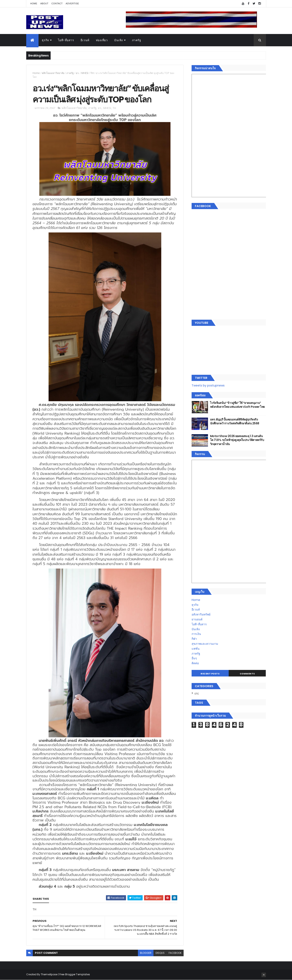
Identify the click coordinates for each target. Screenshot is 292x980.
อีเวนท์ (85, 40)
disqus (160, 953)
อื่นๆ (194, 658)
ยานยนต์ (197, 619)
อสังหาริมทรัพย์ (201, 614)
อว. (78, 73)
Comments (247, 674)
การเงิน (196, 634)
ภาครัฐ (137, 40)
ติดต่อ (195, 663)
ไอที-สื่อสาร (66, 40)
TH (92, 73)
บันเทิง (119, 40)
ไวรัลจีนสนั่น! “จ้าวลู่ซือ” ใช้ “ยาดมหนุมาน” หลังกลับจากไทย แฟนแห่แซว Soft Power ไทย (237, 405)
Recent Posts (210, 674)
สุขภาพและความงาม (205, 644)
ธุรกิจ (45, 40)
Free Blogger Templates (75, 974)
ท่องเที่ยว (102, 40)
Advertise (72, 3)
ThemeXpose (49, 974)
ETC (197, 694)
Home (34, 3)
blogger (146, 953)
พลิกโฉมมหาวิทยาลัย (53, 73)
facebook (175, 953)
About (44, 3)
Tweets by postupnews (208, 385)
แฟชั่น (196, 649)
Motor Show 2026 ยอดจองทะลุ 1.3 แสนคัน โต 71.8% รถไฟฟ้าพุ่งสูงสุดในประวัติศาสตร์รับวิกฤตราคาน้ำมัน (237, 440)
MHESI (85, 73)
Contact (57, 3)
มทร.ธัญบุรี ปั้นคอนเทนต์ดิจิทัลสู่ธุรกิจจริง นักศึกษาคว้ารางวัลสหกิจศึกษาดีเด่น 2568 (235, 421)
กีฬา (194, 639)
